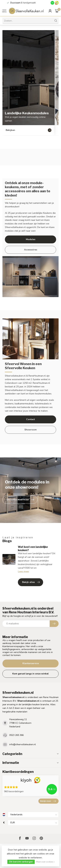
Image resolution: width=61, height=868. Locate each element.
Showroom (30, 430)
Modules (31, 239)
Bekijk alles (31, 582)
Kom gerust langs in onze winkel (30, 674)
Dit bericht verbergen (21, 862)
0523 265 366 (16, 735)
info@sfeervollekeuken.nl (23, 744)
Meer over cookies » (45, 862)
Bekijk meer (48, 801)
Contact (30, 419)
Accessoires (31, 250)
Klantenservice (31, 663)
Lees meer (24, 571)
